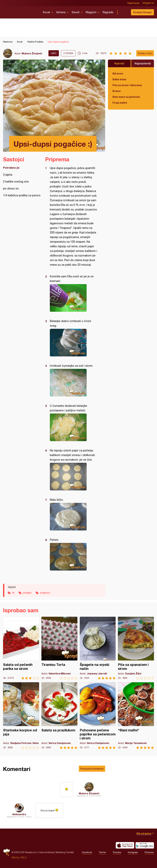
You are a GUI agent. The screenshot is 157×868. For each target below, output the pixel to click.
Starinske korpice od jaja (21, 716)
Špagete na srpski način (98, 648)
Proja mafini (120, 103)
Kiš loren (118, 73)
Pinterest (149, 852)
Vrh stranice (144, 833)
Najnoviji (119, 63)
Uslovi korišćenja (46, 852)
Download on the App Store (125, 845)
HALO (23, 857)
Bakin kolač (120, 79)
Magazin (91, 12)
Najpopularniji (143, 63)
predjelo (27, 593)
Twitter (102, 852)
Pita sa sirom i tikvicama (127, 85)
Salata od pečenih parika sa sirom (21, 648)
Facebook (87, 852)
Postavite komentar (92, 769)
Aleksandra (19, 814)
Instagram (133, 852)
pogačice (45, 593)
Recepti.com (21, 11)
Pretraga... (124, 12)
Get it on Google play (145, 845)
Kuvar (47, 12)
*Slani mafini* (136, 716)
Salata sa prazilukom (59, 716)
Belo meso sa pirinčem (126, 97)
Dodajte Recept (142, 12)
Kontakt (70, 852)
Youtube (117, 852)
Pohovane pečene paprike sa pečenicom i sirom (98, 716)
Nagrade (108, 12)
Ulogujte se (148, 3)
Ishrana (61, 12)
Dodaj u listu (145, 53)
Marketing (60, 852)
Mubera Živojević (32, 53)
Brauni (117, 91)
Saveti (76, 12)
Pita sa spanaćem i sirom (136, 648)
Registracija (133, 3)
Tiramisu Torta (59, 648)
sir (13, 593)
